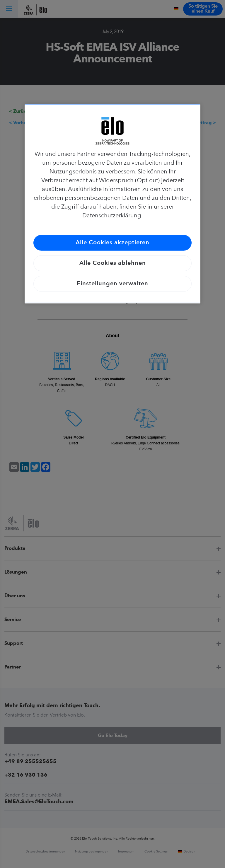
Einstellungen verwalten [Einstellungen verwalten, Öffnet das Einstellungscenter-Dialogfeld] (112, 284)
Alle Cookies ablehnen (113, 263)
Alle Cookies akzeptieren (112, 243)
